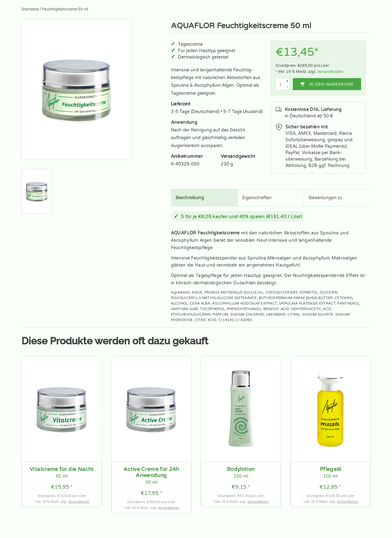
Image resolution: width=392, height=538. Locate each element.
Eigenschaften (257, 198)
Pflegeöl (330, 469)
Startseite (30, 9)
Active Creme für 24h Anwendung (151, 472)
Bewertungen (325, 198)
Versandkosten (330, 72)
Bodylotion (241, 469)
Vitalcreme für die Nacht (62, 469)
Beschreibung (190, 198)
